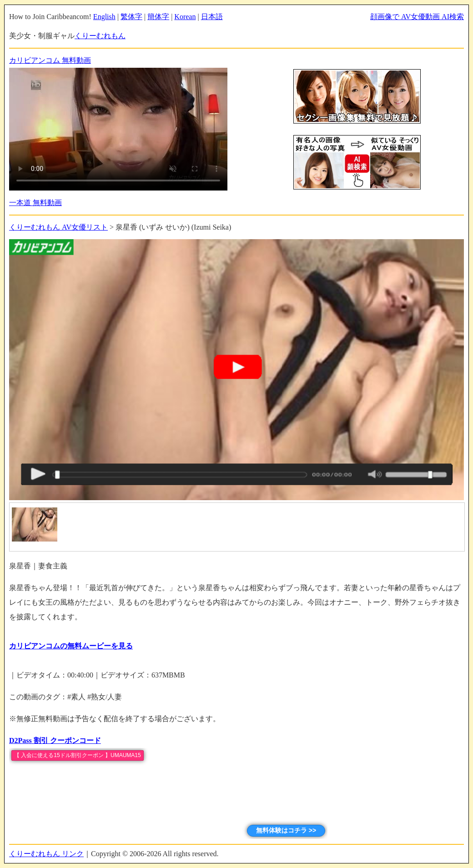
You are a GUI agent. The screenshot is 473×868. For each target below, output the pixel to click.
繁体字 (131, 17)
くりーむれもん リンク (46, 854)
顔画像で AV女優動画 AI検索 (417, 17)
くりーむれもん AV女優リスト (58, 227)
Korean (185, 17)
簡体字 (158, 17)
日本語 (212, 17)
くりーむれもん (100, 36)
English (104, 17)
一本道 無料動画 (35, 203)
